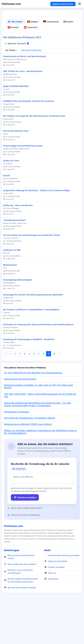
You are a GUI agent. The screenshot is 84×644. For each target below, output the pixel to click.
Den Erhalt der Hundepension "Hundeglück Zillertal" (30, 457)
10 (54, 393)
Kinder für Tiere (11, 200)
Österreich (31, 66)
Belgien (34, 61)
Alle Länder (16, 61)
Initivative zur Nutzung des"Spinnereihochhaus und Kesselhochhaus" (39, 363)
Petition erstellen (25, 536)
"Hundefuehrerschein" (15, 259)
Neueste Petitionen (32, 89)
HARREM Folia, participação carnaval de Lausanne (29, 140)
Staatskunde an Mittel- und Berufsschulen (25, 95)
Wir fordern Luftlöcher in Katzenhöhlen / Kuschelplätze (31, 349)
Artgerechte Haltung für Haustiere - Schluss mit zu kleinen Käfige (36, 229)
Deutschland (52, 61)
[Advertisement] (42, 34)
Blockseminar (10, 304)
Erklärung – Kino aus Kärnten (18, 244)
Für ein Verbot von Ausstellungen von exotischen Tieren (32, 274)
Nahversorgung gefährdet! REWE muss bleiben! (28, 463)
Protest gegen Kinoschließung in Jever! (23, 185)
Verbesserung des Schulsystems (20, 418)
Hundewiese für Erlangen (17, 451)
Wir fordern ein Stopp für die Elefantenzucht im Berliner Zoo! (34, 155)
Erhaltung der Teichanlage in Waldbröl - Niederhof (29, 378)
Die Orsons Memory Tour (16, 170)
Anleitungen (12, 589)
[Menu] (79, 4)
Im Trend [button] (10, 89)
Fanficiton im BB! (12, 289)
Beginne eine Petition (63, 4)
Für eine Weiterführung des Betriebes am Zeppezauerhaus (33, 412)
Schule (6, 214)
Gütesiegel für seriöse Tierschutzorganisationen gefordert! (33, 334)
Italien (69, 61)
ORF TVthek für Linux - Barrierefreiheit (23, 110)
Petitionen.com (11, 4)
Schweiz (14, 66)
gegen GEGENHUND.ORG (16, 125)
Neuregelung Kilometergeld (17, 319)
